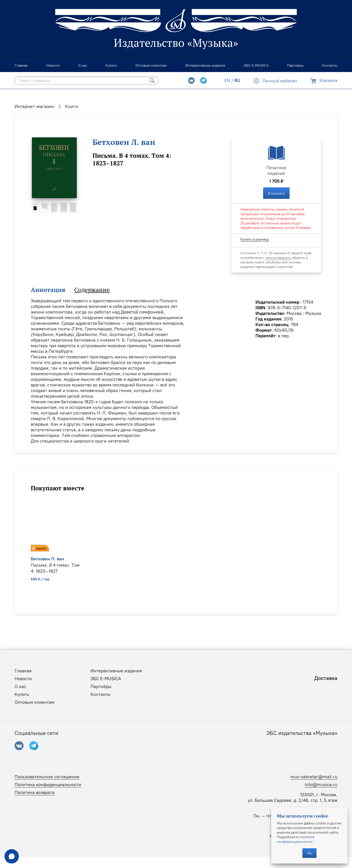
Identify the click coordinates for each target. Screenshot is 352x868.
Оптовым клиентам (35, 702)
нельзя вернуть (278, 258)
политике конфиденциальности (296, 839)
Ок (309, 853)
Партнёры (101, 686)
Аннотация (48, 290)
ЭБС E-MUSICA (106, 679)
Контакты (100, 694)
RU (237, 80)
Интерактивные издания (116, 671)
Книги (72, 106)
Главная (23, 671)
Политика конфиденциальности (48, 785)
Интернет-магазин (34, 106)
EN (227, 80)
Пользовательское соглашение (47, 777)
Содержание (92, 290)
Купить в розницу (255, 239)
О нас (20, 686)
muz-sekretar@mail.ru (314, 777)
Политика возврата (35, 792)
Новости (23, 679)
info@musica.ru (321, 785)
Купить (22, 694)
